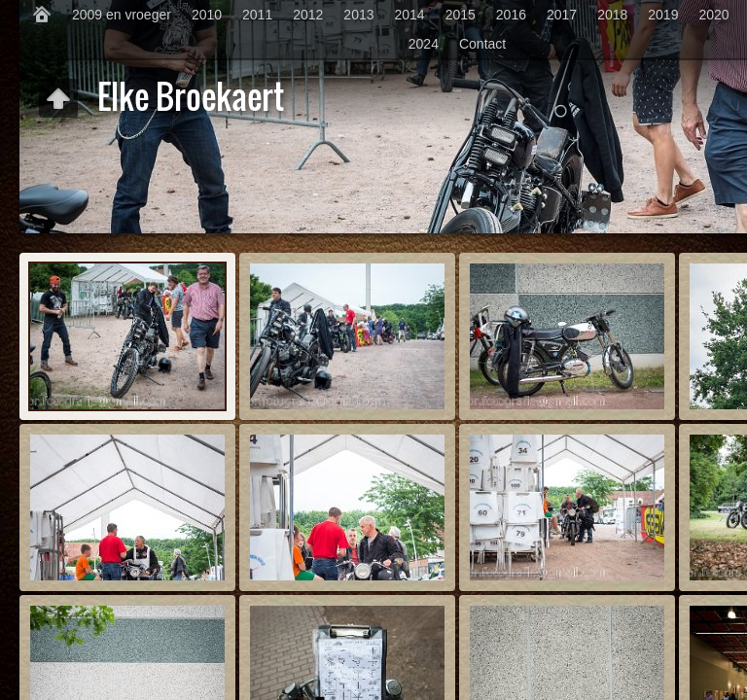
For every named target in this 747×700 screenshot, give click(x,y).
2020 (713, 15)
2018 (612, 15)
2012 (308, 15)
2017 (562, 15)
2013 (358, 15)
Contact (482, 44)
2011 (257, 15)
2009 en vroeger (122, 15)
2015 (461, 15)
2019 (663, 15)
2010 (207, 15)
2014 (410, 15)
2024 (424, 44)
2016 (511, 15)
